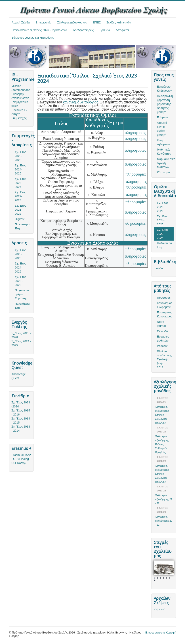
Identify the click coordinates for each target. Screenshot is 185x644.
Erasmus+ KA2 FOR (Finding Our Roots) (21, 459)
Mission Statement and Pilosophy (21, 90)
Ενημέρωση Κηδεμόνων (165, 89)
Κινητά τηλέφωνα (163, 142)
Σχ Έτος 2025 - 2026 (21, 335)
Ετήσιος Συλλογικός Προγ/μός (161, 419)
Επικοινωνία (43, 22)
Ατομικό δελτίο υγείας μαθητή (162, 129)
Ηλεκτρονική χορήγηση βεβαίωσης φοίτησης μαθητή (165, 104)
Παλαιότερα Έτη (22, 226)
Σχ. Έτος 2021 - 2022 (20, 210)
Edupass (163, 117)
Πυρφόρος (164, 298)
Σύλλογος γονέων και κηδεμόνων (33, 38)
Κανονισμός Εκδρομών (165, 305)
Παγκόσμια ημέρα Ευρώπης (22, 294)
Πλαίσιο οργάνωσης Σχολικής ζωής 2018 (165, 359)
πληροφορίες (136, 133)
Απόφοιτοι (122, 30)
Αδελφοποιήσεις (83, 30)
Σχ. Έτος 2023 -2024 (21, 404)
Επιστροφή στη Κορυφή (161, 632)
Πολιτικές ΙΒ (19, 110)
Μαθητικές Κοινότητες (164, 152)
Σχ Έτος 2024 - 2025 (21, 343)
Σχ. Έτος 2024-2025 (20, 169)
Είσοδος (159, 268)
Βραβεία (105, 30)
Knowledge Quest (19, 376)
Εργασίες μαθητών (163, 339)
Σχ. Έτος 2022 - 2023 (20, 281)
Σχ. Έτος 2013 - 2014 (21, 429)
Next (168, 571)
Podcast (162, 346)
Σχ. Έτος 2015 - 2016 (21, 412)
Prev (160, 571)
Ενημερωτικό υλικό (20, 104)
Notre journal (161, 324)
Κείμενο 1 (160, 609)
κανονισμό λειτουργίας (80, 102)
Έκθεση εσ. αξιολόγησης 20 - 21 (164, 521)
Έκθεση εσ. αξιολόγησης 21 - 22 (164, 499)
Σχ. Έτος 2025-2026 (20, 156)
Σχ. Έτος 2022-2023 (20, 196)
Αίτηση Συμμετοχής (19, 116)
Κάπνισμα (163, 172)
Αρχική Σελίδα (21, 22)
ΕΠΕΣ (97, 22)
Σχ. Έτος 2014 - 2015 (21, 421)
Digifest (20, 219)
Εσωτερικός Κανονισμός (165, 314)
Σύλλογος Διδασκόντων (72, 22)
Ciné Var (163, 331)
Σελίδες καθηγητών (119, 22)
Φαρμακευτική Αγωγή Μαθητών (165, 163)
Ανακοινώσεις (20, 98)
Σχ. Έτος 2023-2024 (20, 183)
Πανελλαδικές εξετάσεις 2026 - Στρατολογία (39, 30)
